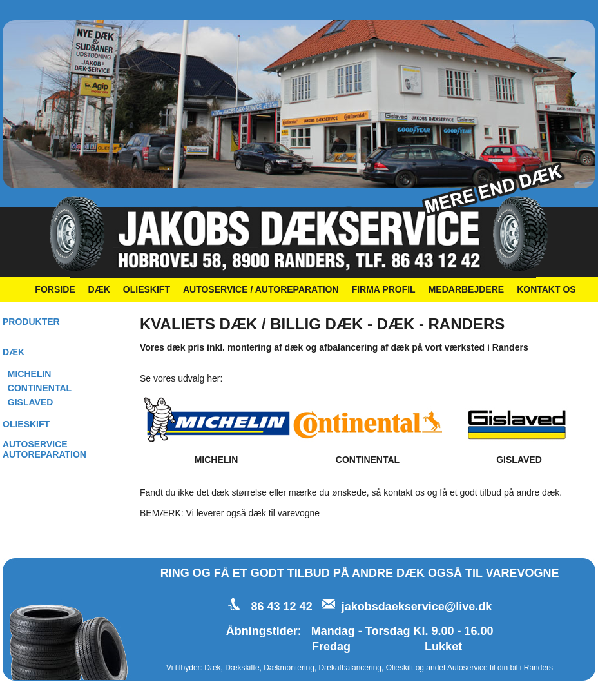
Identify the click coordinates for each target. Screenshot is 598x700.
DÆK (99, 289)
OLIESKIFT (147, 289)
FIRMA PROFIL (384, 289)
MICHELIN (30, 374)
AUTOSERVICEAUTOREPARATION (44, 449)
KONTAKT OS (546, 289)
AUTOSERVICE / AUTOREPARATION (261, 289)
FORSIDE (55, 289)
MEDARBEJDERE (466, 289)
